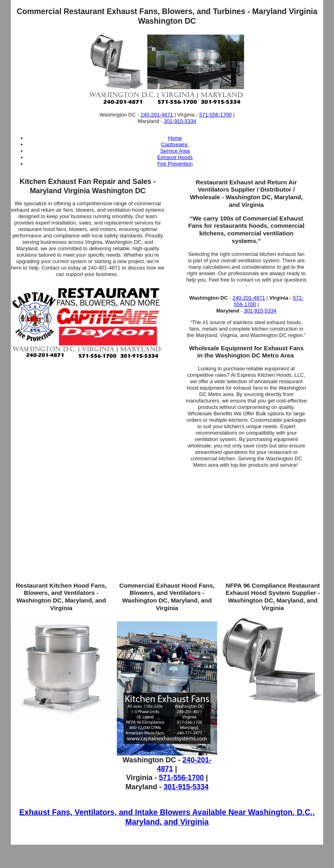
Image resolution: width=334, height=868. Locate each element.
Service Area (175, 151)
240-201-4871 (157, 115)
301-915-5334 (180, 121)
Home (175, 138)
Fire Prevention (175, 164)
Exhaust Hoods (175, 157)
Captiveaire (175, 144)
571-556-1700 (215, 115)
